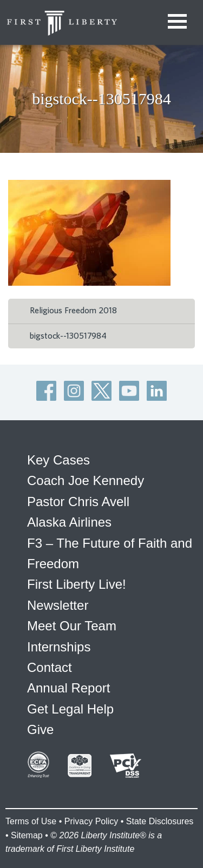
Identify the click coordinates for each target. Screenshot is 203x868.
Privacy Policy (91, 821)
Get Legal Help (70, 709)
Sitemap (27, 835)
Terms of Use (31, 821)
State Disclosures (160, 821)
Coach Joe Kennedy (86, 480)
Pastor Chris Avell (78, 502)
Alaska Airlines (69, 522)
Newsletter (58, 605)
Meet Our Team (72, 626)
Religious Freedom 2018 (73, 311)
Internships (59, 647)
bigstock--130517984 (68, 336)
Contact (50, 667)
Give (40, 729)
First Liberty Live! (77, 584)
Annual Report (68, 688)
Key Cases (58, 460)
